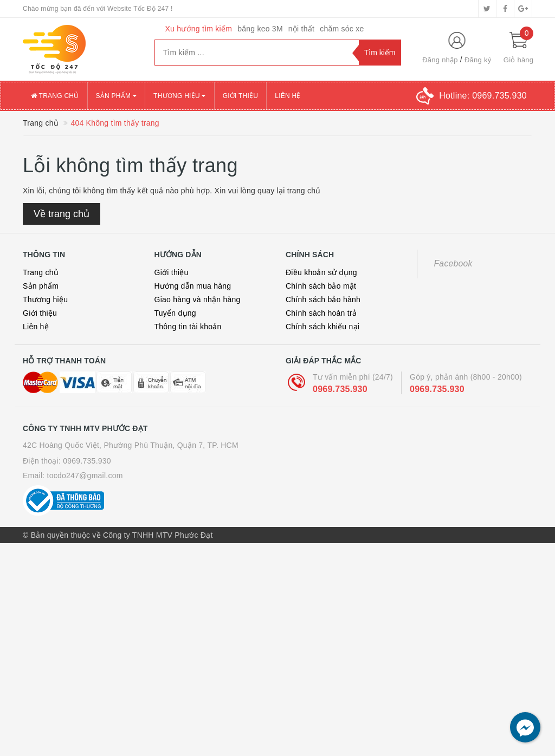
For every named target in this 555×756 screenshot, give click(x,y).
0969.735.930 (340, 389)
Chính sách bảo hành (323, 299)
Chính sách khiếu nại (322, 327)
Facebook (453, 263)
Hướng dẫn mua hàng (193, 286)
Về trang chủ (62, 214)
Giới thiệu (40, 313)
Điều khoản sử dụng (321, 272)
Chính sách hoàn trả (321, 313)
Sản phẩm (41, 286)
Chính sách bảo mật (321, 286)
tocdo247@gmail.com (85, 475)
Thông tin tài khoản (188, 327)
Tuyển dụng (175, 313)
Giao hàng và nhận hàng (198, 299)
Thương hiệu (45, 299)
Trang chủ (41, 272)
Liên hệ (36, 327)
